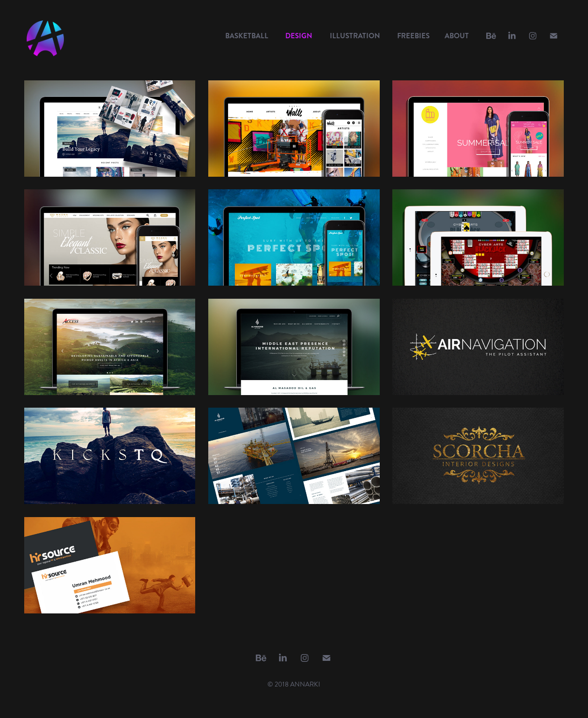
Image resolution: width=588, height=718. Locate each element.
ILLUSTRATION (355, 36)
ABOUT (457, 36)
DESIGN (299, 36)
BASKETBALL (247, 36)
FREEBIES (413, 36)
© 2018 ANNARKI (294, 684)
